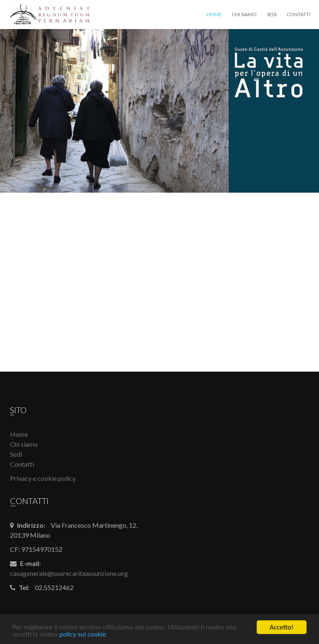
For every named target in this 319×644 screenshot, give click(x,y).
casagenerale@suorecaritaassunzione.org (69, 573)
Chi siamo (244, 14)
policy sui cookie (83, 635)
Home (214, 14)
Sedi (272, 14)
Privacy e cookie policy (43, 478)
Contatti (298, 14)
